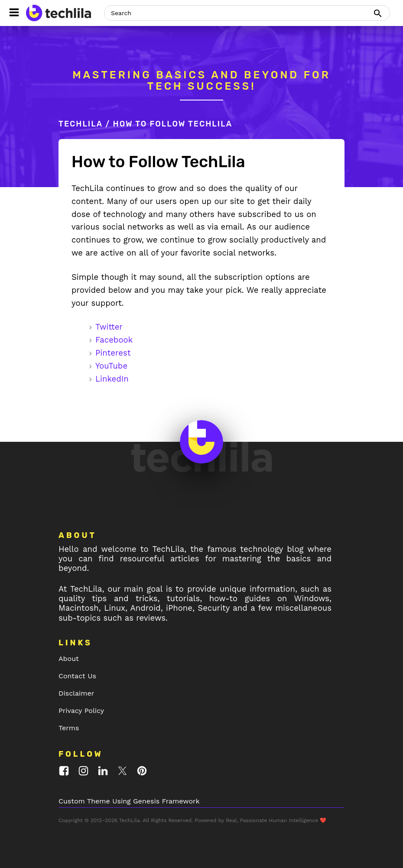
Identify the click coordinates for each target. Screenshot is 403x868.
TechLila (81, 124)
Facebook (114, 340)
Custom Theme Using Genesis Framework (129, 801)
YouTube (111, 366)
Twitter (109, 327)
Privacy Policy (81, 711)
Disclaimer (76, 693)
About (69, 659)
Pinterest (113, 353)
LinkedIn (112, 379)
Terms (69, 728)
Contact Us (77, 676)
